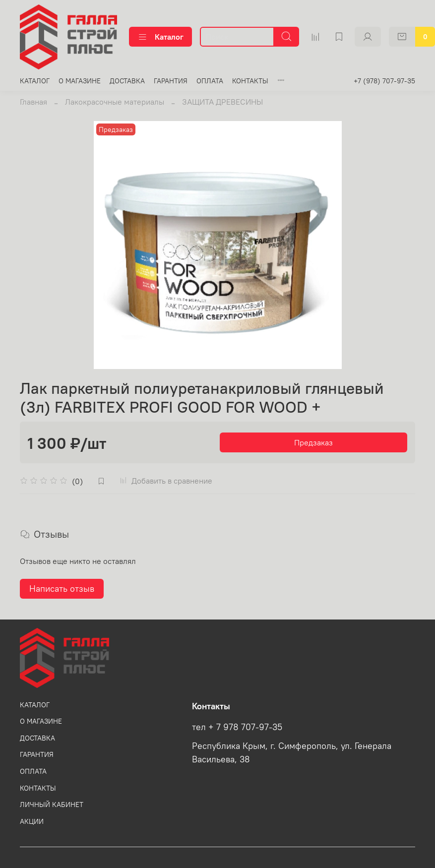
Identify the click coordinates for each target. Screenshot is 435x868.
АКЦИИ (32, 821)
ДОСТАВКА (127, 81)
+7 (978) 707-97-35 (384, 81)
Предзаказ (313, 442)
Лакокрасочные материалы (115, 102)
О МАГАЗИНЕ (80, 81)
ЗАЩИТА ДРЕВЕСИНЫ (222, 102)
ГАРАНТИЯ (171, 81)
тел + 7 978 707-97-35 (237, 727)
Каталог (160, 37)
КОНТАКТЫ (250, 81)
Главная (33, 102)
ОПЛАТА (210, 81)
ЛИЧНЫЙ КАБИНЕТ (52, 805)
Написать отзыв (62, 589)
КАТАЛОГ (35, 81)
